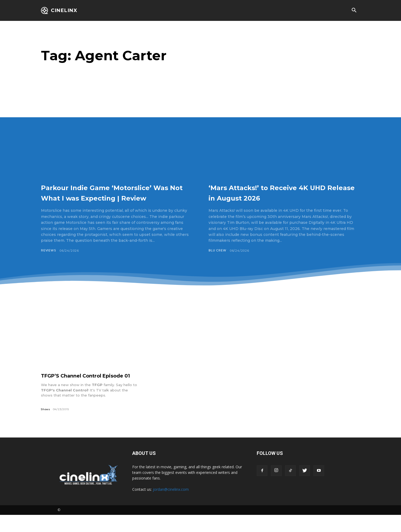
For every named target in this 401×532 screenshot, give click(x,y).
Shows (46, 426)
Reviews (49, 261)
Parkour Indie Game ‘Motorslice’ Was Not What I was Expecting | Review (117, 197)
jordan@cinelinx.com (171, 506)
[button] (354, 11)
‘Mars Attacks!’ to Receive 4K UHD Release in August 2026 (278, 192)
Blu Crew (217, 251)
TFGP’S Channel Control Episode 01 (87, 389)
